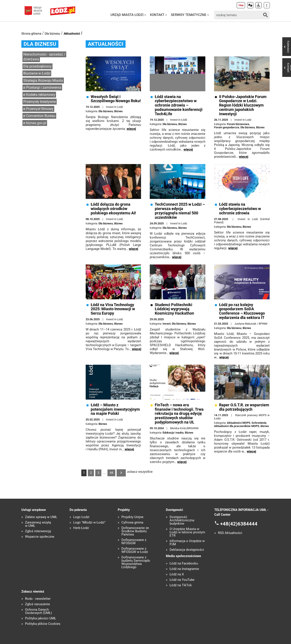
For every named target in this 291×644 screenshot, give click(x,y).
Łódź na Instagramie (184, 569)
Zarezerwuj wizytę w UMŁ (38, 524)
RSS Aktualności (230, 533)
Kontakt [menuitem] (157, 15)
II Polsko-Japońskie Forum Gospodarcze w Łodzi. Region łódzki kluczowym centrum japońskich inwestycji (243, 105)
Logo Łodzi (81, 517)
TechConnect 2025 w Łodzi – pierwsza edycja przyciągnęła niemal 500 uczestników (180, 211)
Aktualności (72, 34)
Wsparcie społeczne (40, 537)
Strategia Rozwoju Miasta (43, 80)
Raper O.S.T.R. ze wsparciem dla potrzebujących (244, 407)
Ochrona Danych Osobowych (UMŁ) (38, 611)
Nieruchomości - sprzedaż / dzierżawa (44, 57)
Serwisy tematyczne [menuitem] (189, 15)
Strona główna (31, 34)
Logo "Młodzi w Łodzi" (89, 523)
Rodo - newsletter (38, 599)
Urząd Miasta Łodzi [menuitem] (127, 15)
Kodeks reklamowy (41, 95)
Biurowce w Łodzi (37, 73)
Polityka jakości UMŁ (41, 618)
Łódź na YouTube (182, 580)
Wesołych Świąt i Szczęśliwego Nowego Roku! (116, 99)
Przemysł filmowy (40, 109)
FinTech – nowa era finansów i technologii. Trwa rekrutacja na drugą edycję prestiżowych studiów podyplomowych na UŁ (179, 414)
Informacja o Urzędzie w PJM (187, 543)
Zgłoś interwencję (38, 531)
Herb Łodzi (81, 528)
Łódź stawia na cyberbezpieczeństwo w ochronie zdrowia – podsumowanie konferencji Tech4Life (179, 105)
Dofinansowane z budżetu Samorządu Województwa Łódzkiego (136, 562)
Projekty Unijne (132, 517)
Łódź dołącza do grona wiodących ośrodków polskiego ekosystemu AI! (113, 209)
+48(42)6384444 (239, 524)
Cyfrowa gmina (132, 523)
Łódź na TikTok (181, 585)
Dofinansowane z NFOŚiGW (134, 542)
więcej (131, 129)
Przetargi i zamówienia (44, 87)
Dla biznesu (52, 34)
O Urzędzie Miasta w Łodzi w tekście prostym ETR (187, 532)
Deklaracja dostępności (187, 550)
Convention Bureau (41, 116)
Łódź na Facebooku (184, 563)
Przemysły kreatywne (40, 102)
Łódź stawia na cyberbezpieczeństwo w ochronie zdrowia (240, 209)
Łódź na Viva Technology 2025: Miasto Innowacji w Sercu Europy (113, 309)
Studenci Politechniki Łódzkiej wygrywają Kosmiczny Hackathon (174, 309)
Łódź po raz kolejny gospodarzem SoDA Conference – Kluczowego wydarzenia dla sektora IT (242, 311)
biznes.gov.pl (36, 123)
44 (111, 473)
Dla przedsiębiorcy (37, 66)
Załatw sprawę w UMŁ (41, 517)
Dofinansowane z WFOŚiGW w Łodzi (135, 550)
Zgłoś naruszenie (37, 604)
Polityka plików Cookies (43, 624)
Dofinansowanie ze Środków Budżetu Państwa (135, 531)
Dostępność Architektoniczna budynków (182, 520)
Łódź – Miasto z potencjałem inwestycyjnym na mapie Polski (115, 409)
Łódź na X (177, 574)
